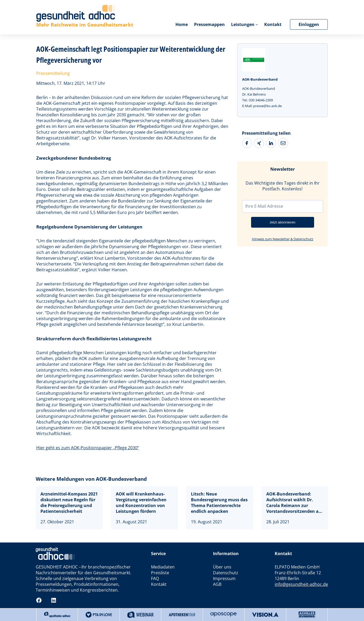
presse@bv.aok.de (267, 106)
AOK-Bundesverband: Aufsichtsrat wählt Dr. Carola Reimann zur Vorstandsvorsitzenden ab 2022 (294, 503)
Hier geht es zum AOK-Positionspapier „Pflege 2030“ (88, 448)
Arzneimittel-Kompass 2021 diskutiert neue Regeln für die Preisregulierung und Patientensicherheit (69, 503)
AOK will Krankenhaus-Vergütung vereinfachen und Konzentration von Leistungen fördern (141, 503)
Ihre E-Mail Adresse (264, 206)
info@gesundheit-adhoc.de (301, 584)
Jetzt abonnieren (282, 222)
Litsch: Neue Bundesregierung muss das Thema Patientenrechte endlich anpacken (219, 503)
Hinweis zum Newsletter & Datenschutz (283, 239)
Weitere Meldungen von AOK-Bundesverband (91, 479)
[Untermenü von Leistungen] (257, 24)
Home (182, 24)
